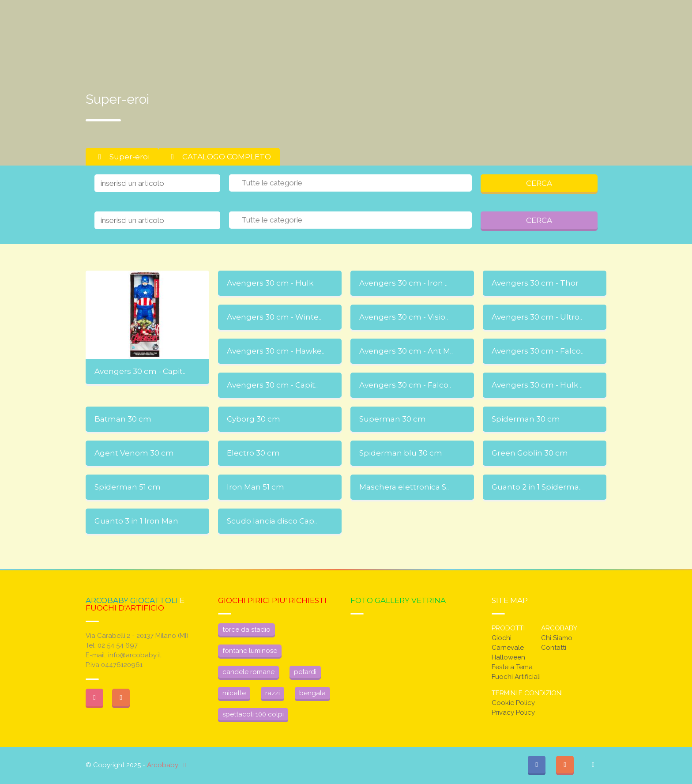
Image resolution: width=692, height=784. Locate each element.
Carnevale (508, 648)
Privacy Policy (513, 712)
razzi (273, 693)
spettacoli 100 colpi (253, 714)
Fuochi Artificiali (516, 677)
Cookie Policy (513, 703)
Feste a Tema (512, 667)
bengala (312, 693)
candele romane (248, 672)
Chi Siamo (557, 638)
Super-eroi (122, 157)
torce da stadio (246, 629)
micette (234, 693)
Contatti (554, 648)
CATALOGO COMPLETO (219, 157)
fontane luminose (250, 651)
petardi (305, 672)
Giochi (502, 638)
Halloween (508, 657)
